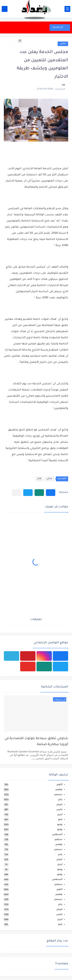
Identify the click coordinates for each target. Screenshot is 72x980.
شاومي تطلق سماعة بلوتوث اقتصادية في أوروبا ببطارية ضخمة (36, 742)
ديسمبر (58, 795)
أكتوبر (60, 785)
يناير (60, 800)
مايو (60, 820)
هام (39, 479)
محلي (63, 44)
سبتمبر (58, 840)
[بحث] (5, 9)
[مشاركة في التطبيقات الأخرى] (17, 493)
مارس (59, 810)
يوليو (60, 830)
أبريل (60, 815)
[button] (51, 493)
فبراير (60, 805)
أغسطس (57, 835)
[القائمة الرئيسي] (67, 9)
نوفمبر (59, 790)
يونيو (60, 825)
